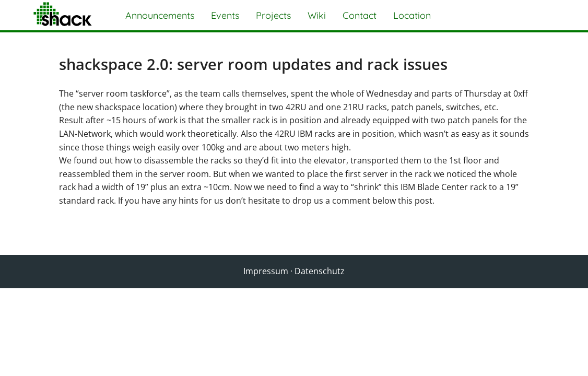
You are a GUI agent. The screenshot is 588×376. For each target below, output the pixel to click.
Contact (360, 15)
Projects (273, 15)
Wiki (317, 15)
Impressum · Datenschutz (294, 271)
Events (225, 15)
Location (412, 15)
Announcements (160, 15)
